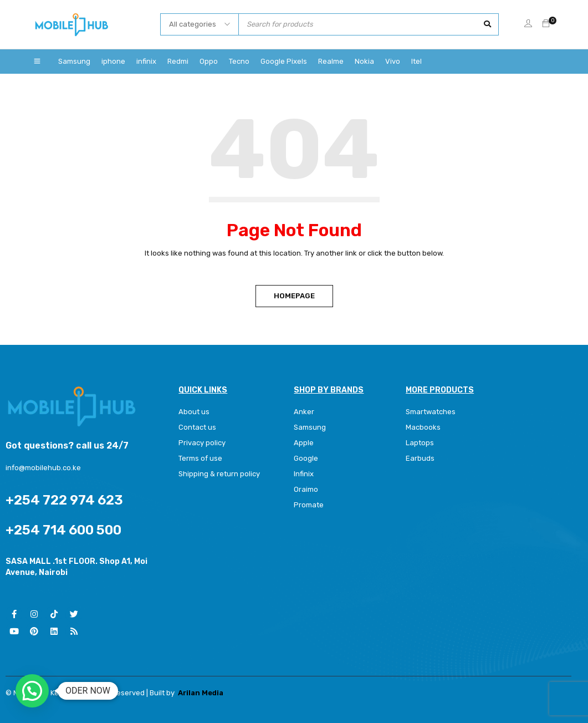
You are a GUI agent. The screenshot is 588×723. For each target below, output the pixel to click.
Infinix (304, 474)
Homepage (294, 296)
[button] (32, 691)
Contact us (197, 427)
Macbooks (423, 427)
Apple (304, 443)
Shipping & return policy (219, 474)
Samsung (310, 427)
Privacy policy (202, 443)
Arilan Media (201, 693)
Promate (309, 505)
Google (306, 458)
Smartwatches (431, 412)
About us (194, 412)
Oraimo (306, 489)
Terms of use (200, 458)
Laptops (420, 443)
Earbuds (420, 458)
